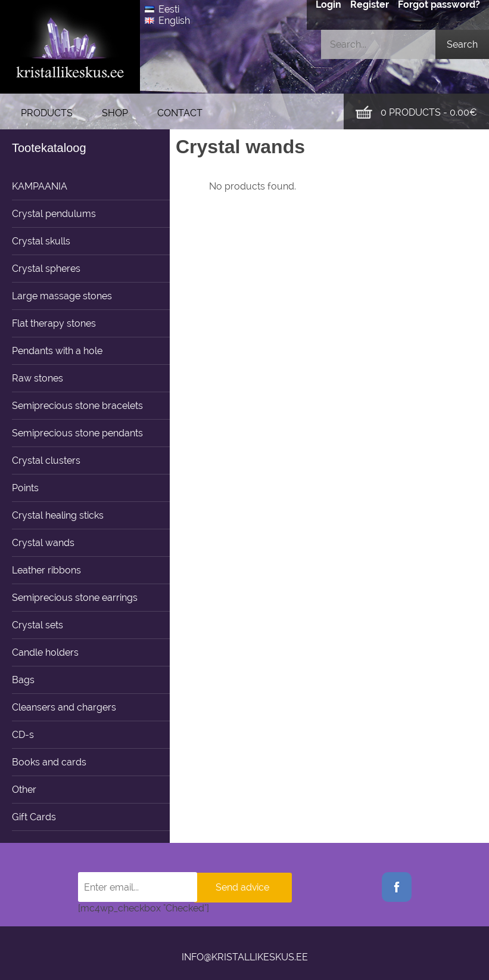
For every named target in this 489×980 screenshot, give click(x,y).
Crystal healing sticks (58, 515)
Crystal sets (38, 625)
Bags (23, 680)
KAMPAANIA (40, 186)
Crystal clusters (46, 460)
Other (24, 790)
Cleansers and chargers (64, 707)
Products (47, 113)
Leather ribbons (46, 570)
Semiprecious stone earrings (75, 598)
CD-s (23, 735)
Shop (115, 113)
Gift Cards (34, 817)
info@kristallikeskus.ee (245, 957)
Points (25, 488)
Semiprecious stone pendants (77, 433)
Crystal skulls (41, 241)
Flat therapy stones (54, 323)
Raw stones (38, 378)
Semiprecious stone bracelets (77, 406)
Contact (180, 113)
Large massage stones (62, 296)
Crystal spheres (46, 269)
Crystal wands (43, 543)
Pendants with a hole (57, 351)
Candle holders (45, 652)
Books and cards (49, 762)
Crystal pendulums (54, 214)
